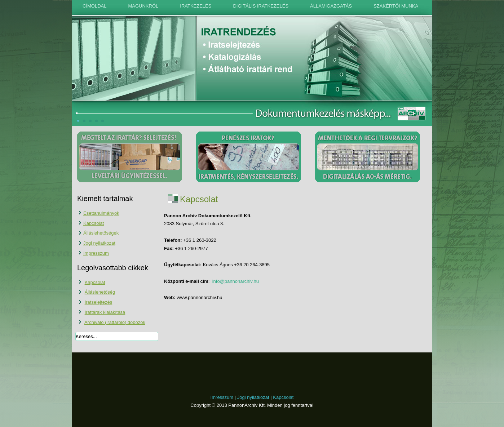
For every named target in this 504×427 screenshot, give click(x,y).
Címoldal (94, 6)
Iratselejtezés (99, 302)
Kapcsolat (94, 223)
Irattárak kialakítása (105, 312)
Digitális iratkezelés (261, 6)
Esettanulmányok (101, 213)
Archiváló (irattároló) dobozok (115, 322)
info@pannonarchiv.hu (236, 281)
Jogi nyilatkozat (99, 243)
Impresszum (96, 253)
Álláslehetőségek (101, 233)
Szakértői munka (396, 6)
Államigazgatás (331, 6)
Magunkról (143, 6)
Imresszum (222, 397)
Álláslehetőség (100, 292)
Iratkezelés (196, 6)
